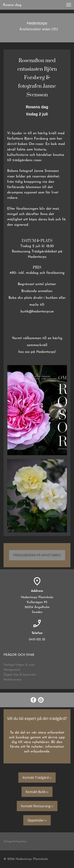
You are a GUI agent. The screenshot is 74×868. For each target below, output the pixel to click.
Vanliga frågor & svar (19, 665)
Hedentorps (37, 23)
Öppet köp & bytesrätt (20, 675)
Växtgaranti (12, 670)
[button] (69, 5)
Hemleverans (13, 680)
